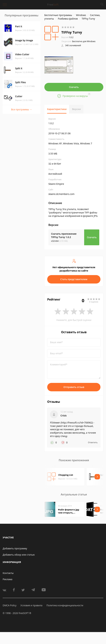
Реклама (7, 579)
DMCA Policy (10, 605)
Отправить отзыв (74, 387)
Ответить (93, 443)
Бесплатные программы (58, 15)
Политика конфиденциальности (65, 605)
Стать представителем (74, 279)
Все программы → (22, 109)
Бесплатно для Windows (84, 41)
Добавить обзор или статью (19, 555)
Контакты (8, 573)
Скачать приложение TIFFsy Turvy (64, 235)
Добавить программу (15, 548)
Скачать (74, 87)
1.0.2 (67, 37)
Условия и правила (31, 605)
